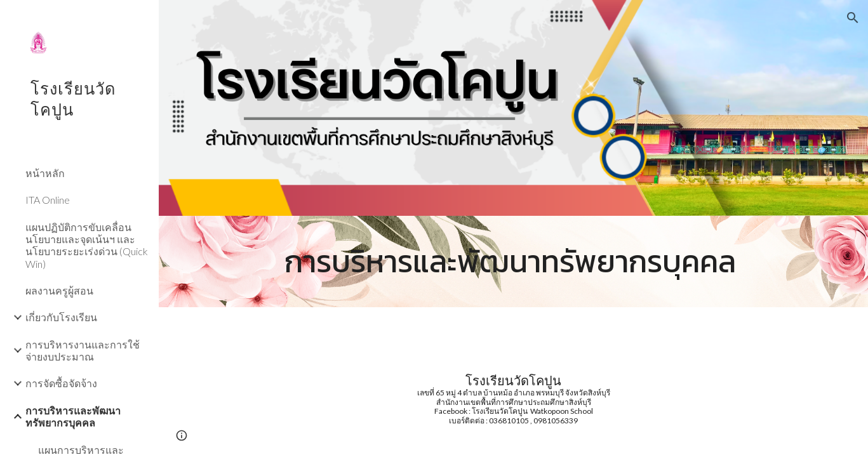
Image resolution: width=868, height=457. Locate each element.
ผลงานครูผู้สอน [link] (59, 290)
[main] (514, 262)
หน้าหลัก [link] (45, 173)
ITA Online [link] (48, 200)
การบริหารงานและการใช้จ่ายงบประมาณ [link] (83, 350)
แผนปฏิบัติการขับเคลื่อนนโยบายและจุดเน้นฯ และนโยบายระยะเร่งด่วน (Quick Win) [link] (87, 245)
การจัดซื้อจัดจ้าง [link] (61, 383)
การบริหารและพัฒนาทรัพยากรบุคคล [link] (73, 416)
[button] (853, 18)
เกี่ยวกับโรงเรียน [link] (61, 317)
